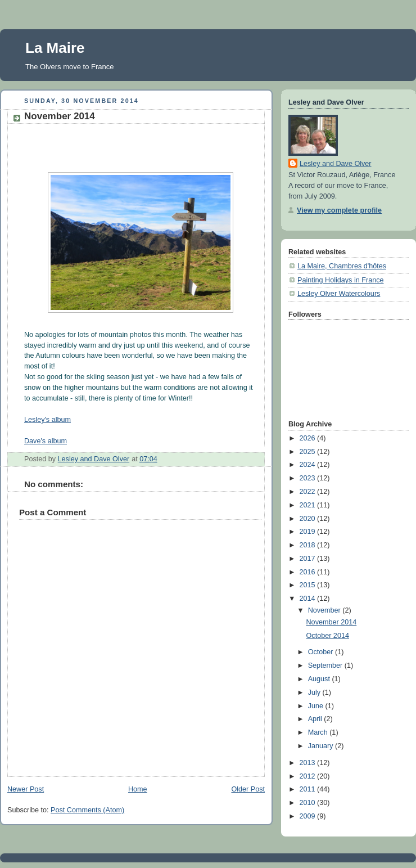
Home (138, 789)
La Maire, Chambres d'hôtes (342, 266)
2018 (309, 545)
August (320, 679)
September (326, 665)
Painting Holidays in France (341, 280)
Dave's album (46, 441)
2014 (309, 599)
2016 (309, 572)
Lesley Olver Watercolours (339, 294)
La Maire (55, 48)
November (325, 610)
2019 (309, 532)
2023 (309, 478)
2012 (309, 776)
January (322, 746)
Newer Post (26, 789)
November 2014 (332, 622)
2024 (309, 465)
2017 (309, 559)
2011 (309, 789)
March (319, 732)
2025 (309, 452)
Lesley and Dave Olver (336, 164)
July (315, 692)
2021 (309, 505)
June (317, 706)
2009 (309, 816)
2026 (309, 438)
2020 (309, 519)
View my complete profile (339, 210)
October (322, 652)
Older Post (248, 789)
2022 (309, 492)
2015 (309, 585)
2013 (309, 763)
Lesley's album (48, 420)
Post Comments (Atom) (87, 810)
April (316, 719)
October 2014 (328, 636)
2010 (309, 803)
